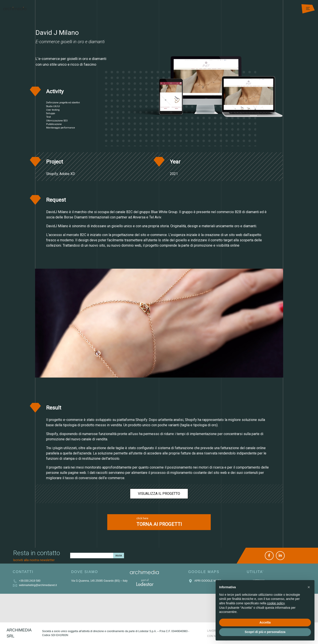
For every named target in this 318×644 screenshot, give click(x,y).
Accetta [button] (265, 622)
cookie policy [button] (276, 603)
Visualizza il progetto (159, 494)
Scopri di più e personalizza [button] (265, 632)
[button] (309, 587)
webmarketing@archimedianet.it (35, 585)
